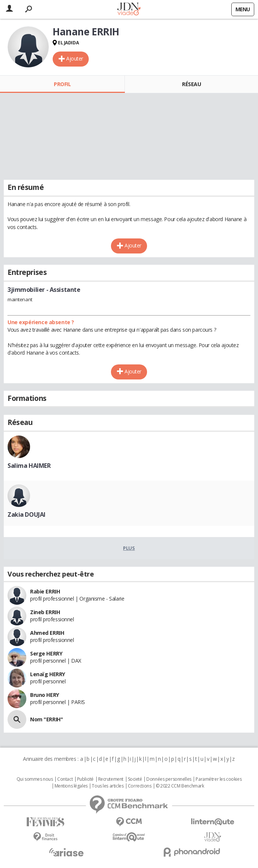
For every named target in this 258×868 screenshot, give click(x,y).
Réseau (191, 84)
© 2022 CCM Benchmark (180, 786)
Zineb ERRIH (45, 612)
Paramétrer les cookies (219, 779)
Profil (62, 84)
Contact (65, 779)
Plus (129, 548)
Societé (135, 779)
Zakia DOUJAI (27, 514)
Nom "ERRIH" (46, 719)
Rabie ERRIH (45, 591)
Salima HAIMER (29, 466)
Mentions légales (71, 786)
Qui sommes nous (35, 779)
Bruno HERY (45, 695)
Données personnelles (169, 779)
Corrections (140, 786)
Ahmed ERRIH (47, 633)
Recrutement (111, 779)
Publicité (85, 779)
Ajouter (75, 58)
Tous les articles (108, 786)
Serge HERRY (46, 653)
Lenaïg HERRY (48, 674)
